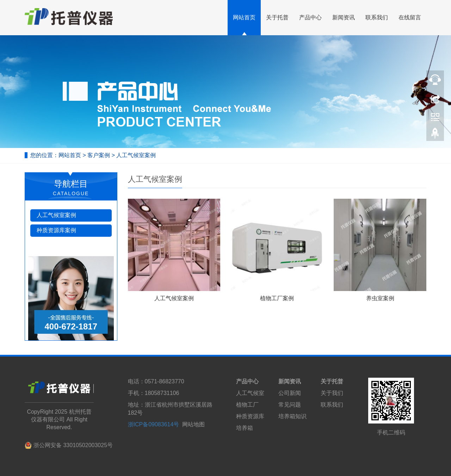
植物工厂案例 (277, 298)
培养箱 (245, 428)
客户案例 (99, 155)
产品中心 (310, 17)
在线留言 (410, 17)
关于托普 (277, 17)
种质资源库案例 (56, 230)
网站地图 (193, 424)
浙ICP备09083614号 (154, 424)
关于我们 (332, 393)
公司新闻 (290, 393)
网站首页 (244, 17)
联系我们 (377, 17)
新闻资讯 (344, 17)
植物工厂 (247, 405)
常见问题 (290, 405)
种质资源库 (250, 416)
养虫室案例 (380, 298)
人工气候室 (250, 393)
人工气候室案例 (135, 155)
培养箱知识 (292, 416)
